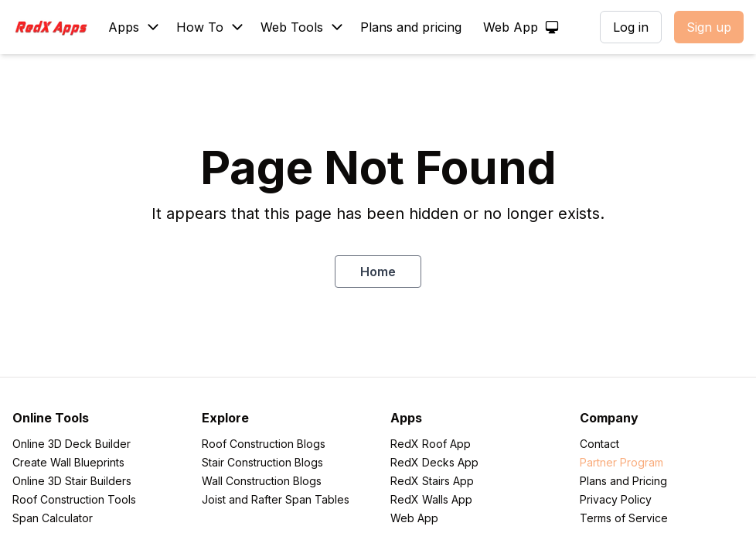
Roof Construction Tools (74, 499)
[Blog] (209, 27)
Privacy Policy (616, 499)
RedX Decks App (434, 462)
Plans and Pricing (623, 481)
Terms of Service (624, 518)
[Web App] (520, 27)
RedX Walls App (431, 499)
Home (378, 272)
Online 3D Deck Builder (72, 444)
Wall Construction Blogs (262, 481)
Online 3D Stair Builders (72, 481)
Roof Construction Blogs (264, 444)
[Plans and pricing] (412, 27)
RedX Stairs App (432, 481)
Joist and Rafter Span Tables (276, 499)
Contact (599, 444)
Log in (631, 27)
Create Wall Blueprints (68, 462)
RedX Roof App (431, 444)
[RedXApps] (56, 27)
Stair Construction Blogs (262, 462)
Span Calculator (53, 518)
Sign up (709, 27)
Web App (414, 518)
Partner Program (621, 462)
